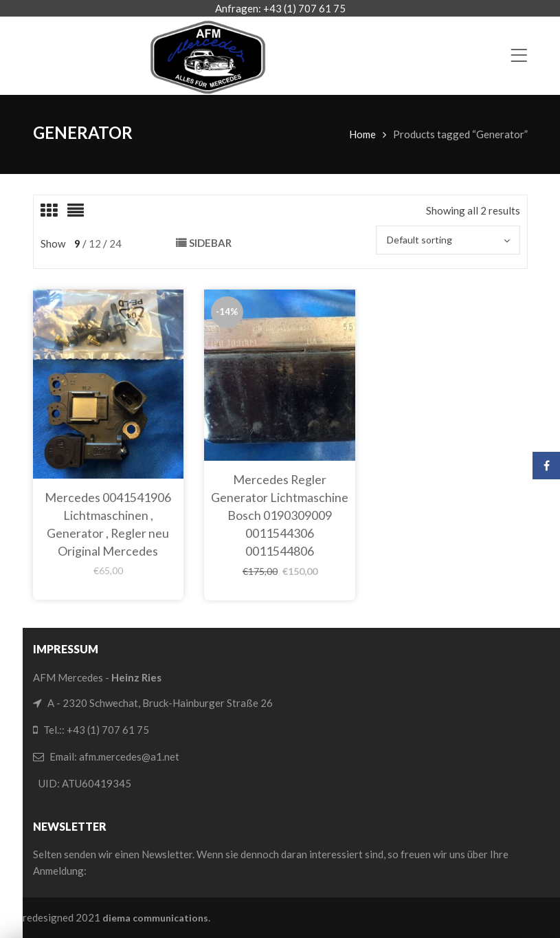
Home (362, 134)
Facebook (547, 466)
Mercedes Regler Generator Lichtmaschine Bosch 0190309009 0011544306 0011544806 (280, 515)
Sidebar (210, 243)
